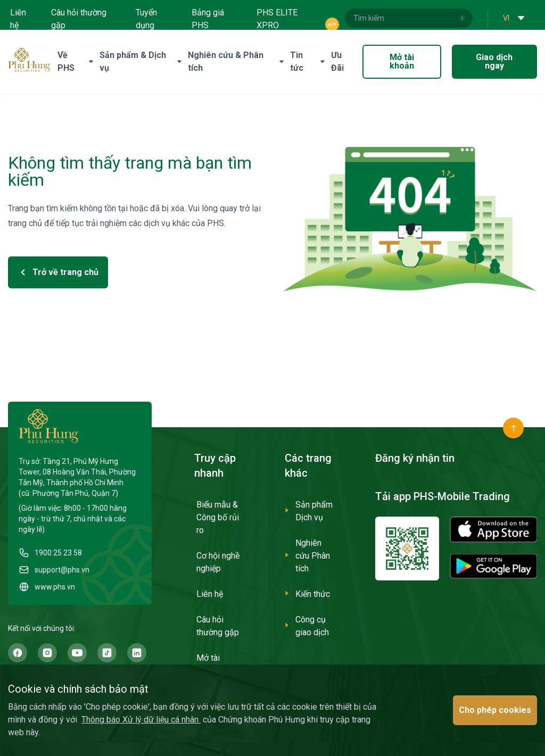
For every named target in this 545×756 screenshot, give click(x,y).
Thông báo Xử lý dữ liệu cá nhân (141, 720)
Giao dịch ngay (494, 61)
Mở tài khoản (402, 61)
